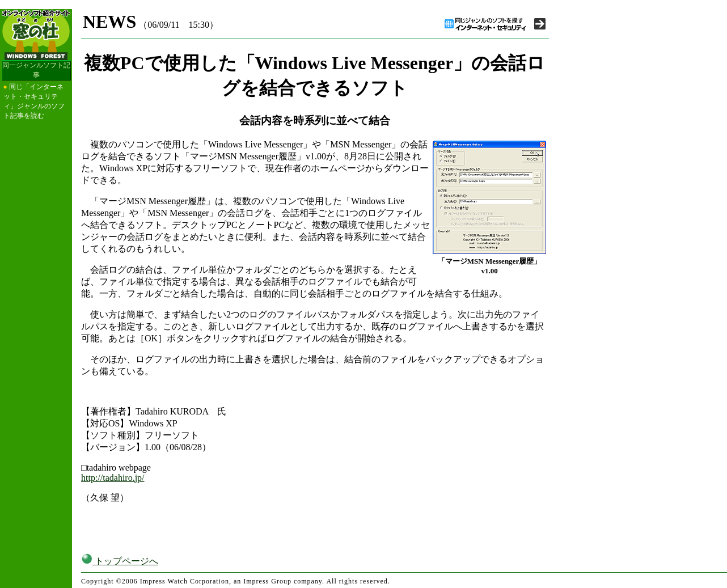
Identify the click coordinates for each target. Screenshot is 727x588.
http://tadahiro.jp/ (113, 478)
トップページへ (120, 561)
